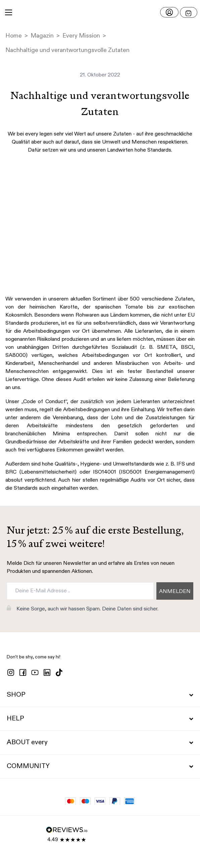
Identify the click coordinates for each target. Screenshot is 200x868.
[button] (100, 12)
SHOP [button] (100, 695)
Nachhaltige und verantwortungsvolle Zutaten (67, 50)
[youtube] (35, 672)
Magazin (42, 36)
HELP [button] (100, 719)
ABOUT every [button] (100, 743)
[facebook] (23, 672)
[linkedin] (47, 672)
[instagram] (11, 672)
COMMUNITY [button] (100, 766)
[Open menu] (189, 12)
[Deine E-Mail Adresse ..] (80, 591)
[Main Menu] (9, 12)
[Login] (169, 12)
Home (14, 36)
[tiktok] (59, 672)
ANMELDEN (175, 592)
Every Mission (81, 36)
